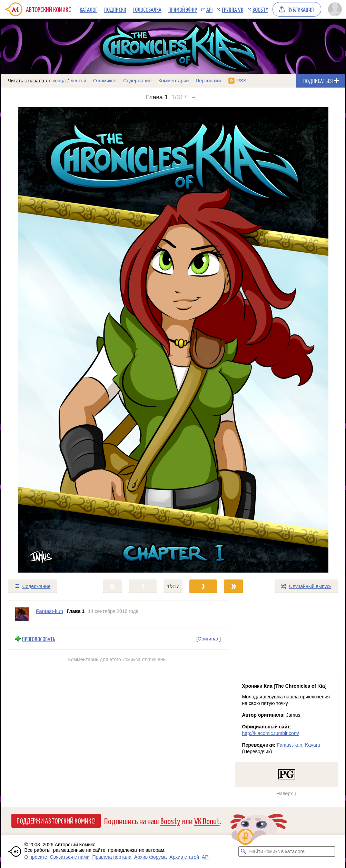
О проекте (36, 857)
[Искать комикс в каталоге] (244, 851)
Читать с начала (26, 81)
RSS (242, 81)
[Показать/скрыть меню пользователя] (335, 9)
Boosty (260, 9)
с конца (57, 81)
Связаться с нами (70, 857)
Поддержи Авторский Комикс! (56, 820)
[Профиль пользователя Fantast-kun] (22, 614)
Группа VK (233, 9)
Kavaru (313, 745)
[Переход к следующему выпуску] (173, 340)
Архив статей (184, 857)
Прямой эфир (183, 9)
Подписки (115, 9)
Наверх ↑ (286, 794)
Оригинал (209, 639)
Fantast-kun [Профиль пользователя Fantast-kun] (50, 611)
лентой (78, 81)
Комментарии (174, 81)
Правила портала (112, 857)
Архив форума (150, 857)
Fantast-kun (289, 745)
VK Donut (207, 821)
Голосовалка (147, 9)
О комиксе (105, 81)
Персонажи (208, 81)
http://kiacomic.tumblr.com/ (271, 733)
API (209, 9)
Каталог (88, 9)
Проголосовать (39, 639)
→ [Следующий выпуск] (194, 97)
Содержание (137, 81)
